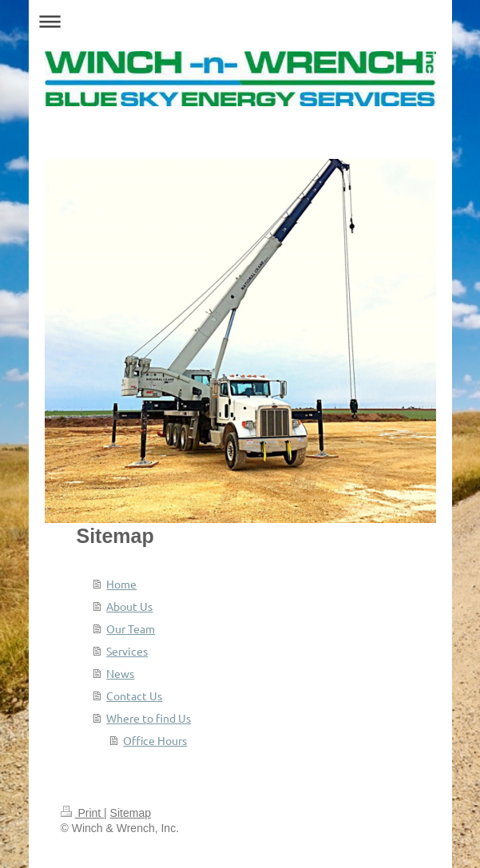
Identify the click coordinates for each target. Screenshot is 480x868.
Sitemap (131, 813)
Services (127, 651)
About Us (129, 606)
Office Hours (155, 740)
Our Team (131, 628)
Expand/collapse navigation (240, 21)
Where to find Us (149, 718)
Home (121, 584)
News (120, 673)
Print (83, 813)
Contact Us (134, 696)
